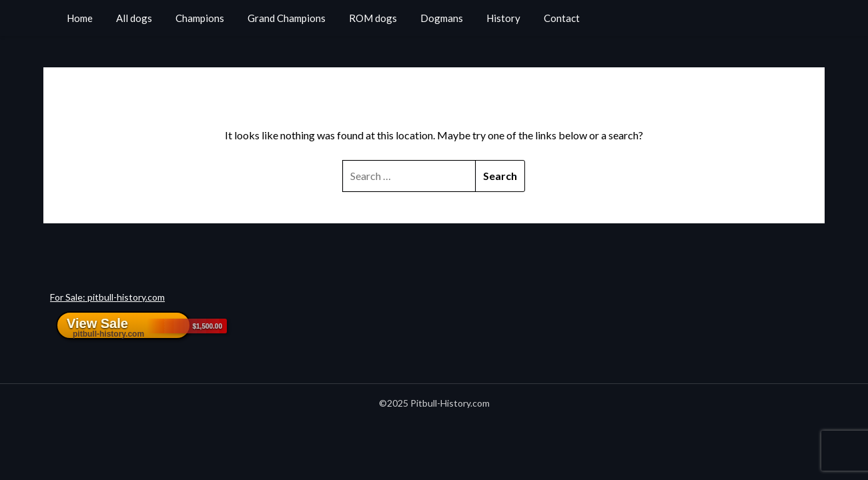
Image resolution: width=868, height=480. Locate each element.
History (503, 18)
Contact (562, 18)
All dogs (134, 18)
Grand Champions (287, 18)
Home (80, 18)
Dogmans (442, 18)
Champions (200, 18)
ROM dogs (373, 18)
